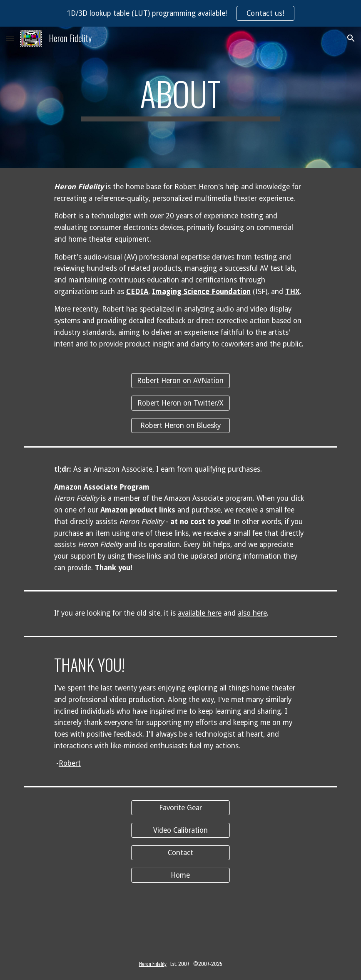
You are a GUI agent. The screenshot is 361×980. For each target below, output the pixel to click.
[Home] (181, 875)
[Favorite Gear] (181, 808)
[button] (10, 38)
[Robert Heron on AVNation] (181, 381)
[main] (180, 97)
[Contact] (181, 853)
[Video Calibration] (181, 830)
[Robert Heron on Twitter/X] (181, 403)
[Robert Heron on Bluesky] (181, 426)
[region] (180, 13)
